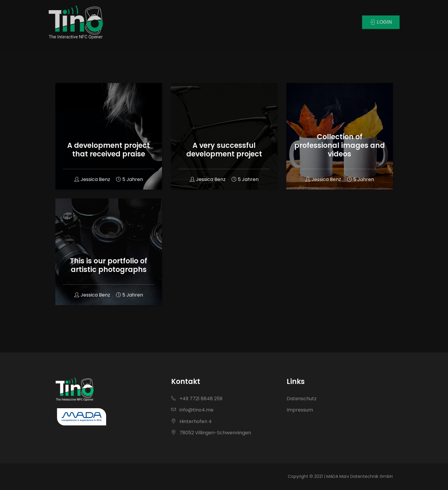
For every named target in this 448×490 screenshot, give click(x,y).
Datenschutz (302, 399)
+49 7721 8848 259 (197, 399)
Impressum (300, 410)
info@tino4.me (192, 410)
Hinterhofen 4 (191, 421)
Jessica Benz (92, 179)
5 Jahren (130, 179)
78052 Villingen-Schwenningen (211, 433)
